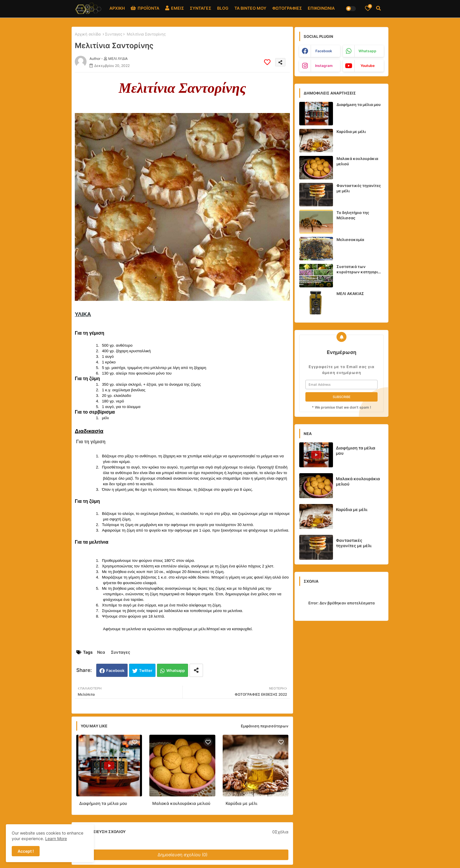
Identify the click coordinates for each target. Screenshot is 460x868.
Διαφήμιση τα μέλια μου (103, 803)
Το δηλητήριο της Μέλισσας (353, 215)
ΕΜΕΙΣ (175, 8)
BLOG (223, 8)
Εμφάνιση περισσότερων (265, 726)
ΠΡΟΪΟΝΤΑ (145, 8)
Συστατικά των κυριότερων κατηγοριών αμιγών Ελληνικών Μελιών (360, 269)
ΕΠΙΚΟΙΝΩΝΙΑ (321, 8)
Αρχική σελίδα (88, 34)
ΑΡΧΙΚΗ (117, 8)
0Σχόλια (280, 832)
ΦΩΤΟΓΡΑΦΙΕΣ (287, 8)
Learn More (56, 838)
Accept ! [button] (26, 851)
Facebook (115, 670)
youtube (368, 66)
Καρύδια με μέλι (241, 803)
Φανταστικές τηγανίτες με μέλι (359, 188)
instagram (324, 66)
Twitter (146, 670)
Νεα (101, 652)
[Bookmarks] (368, 8)
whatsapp (367, 51)
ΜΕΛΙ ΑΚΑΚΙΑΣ (350, 294)
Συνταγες (114, 34)
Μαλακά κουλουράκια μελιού (181, 803)
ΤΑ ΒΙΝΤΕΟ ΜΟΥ (250, 8)
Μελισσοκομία (350, 240)
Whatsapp (176, 670)
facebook (324, 51)
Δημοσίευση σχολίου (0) (182, 855)
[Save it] (267, 62)
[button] (378, 8)
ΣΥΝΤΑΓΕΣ (201, 8)
